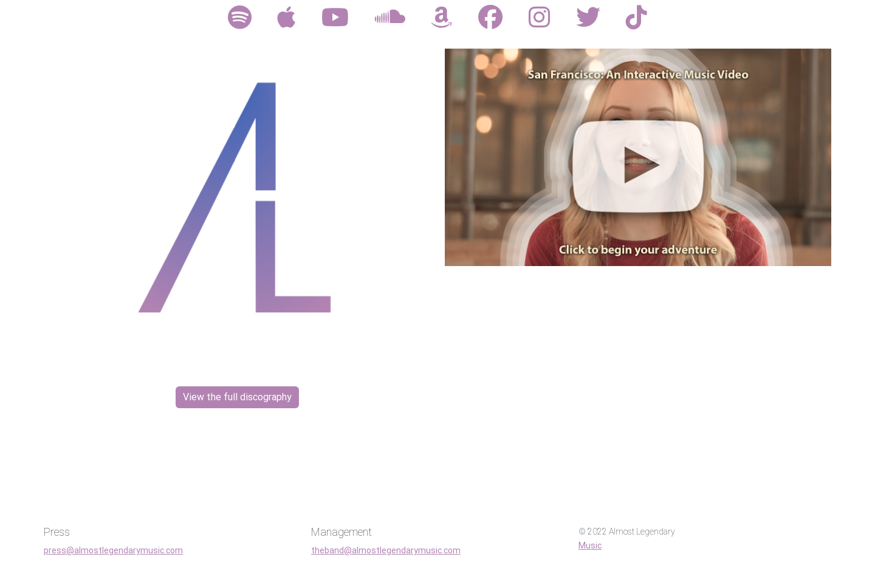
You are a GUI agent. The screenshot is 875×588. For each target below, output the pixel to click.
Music (590, 545)
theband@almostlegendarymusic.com (386, 550)
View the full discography (237, 397)
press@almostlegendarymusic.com (113, 550)
